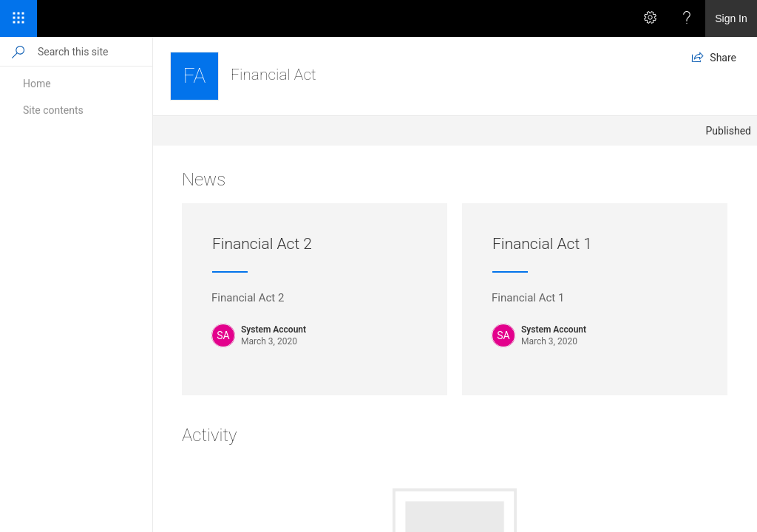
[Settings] (650, 18)
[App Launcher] (18, 18)
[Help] (687, 18)
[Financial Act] (194, 76)
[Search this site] (94, 51)
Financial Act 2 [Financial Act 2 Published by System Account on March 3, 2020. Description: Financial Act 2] (262, 244)
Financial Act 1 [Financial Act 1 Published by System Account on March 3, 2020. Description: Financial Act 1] (542, 244)
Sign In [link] (731, 18)
